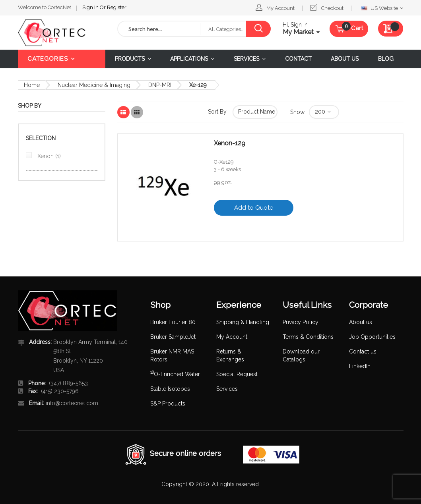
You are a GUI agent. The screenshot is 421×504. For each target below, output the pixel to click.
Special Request (237, 374)
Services (227, 389)
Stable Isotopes (170, 389)
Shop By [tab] (30, 106)
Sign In (91, 7)
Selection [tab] (41, 138)
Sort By (217, 112)
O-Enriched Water (175, 374)
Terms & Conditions (308, 337)
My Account (280, 8)
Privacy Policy (301, 322)
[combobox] (159, 29)
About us (361, 322)
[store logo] (62, 33)
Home (32, 85)
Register (117, 7)
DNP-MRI (160, 85)
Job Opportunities (372, 337)
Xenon (48, 156)
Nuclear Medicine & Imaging (94, 85)
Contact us (363, 351)
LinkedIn (360, 366)
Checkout (332, 8)
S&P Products (168, 404)
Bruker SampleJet (173, 337)
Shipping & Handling (243, 322)
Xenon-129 (230, 143)
